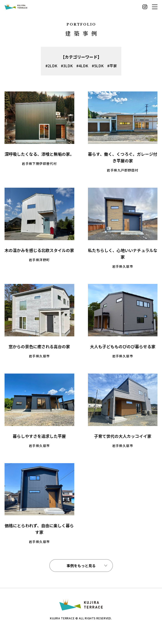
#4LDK (82, 66)
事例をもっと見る (81, 566)
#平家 (112, 66)
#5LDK (98, 66)
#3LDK (67, 66)
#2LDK (51, 66)
